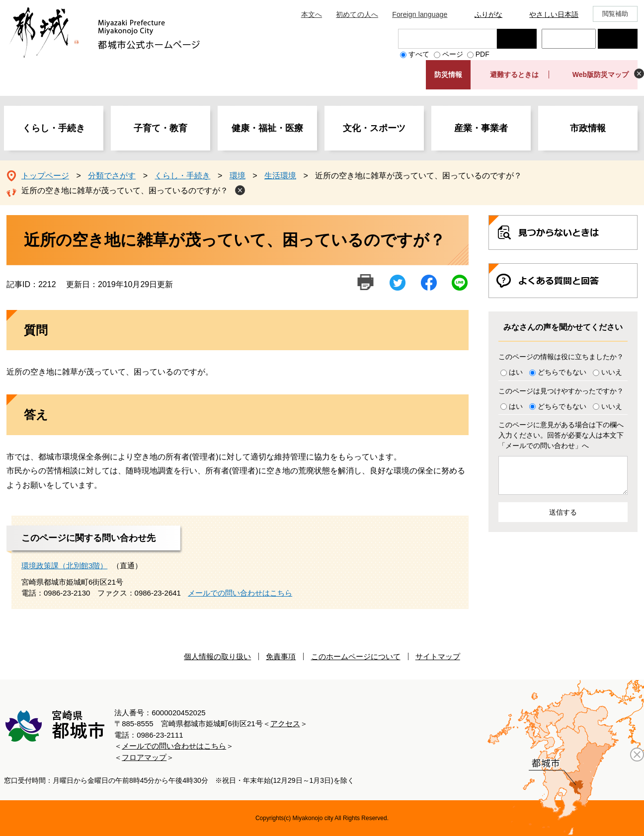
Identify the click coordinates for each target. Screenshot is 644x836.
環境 (238, 176)
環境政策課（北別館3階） (64, 566)
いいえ (612, 372)
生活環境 (280, 176)
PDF (483, 54)
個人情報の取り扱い (217, 656)
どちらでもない (562, 372)
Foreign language (420, 14)
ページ (453, 54)
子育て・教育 (161, 128)
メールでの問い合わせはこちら (240, 593)
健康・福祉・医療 (267, 128)
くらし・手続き (54, 128)
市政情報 (588, 128)
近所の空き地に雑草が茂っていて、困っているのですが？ (125, 190)
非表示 (639, 74)
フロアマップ (144, 757)
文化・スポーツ (374, 128)
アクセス (285, 723)
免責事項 (281, 656)
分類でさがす (112, 176)
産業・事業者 (481, 128)
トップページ (45, 176)
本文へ (312, 14)
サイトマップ (438, 656)
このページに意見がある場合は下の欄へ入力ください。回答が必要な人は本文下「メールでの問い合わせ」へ (561, 435)
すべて (419, 54)
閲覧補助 (615, 14)
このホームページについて (356, 656)
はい (516, 372)
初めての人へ (357, 14)
